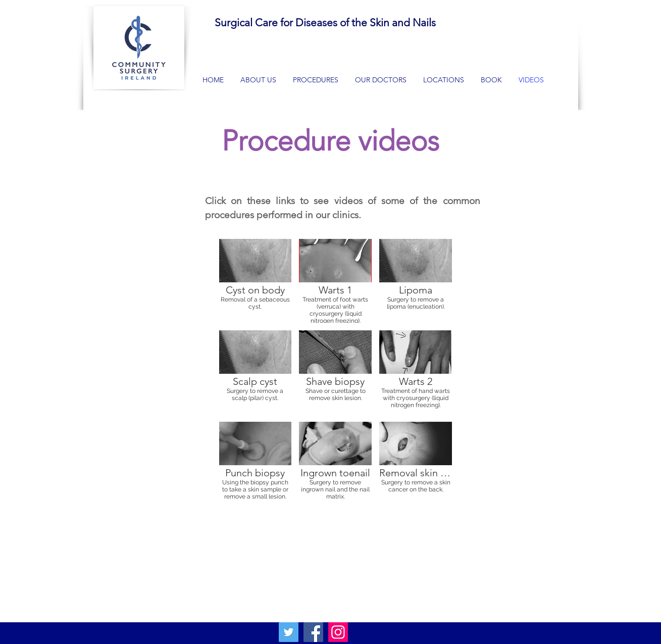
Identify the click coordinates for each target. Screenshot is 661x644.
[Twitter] (289, 632)
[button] (316, 80)
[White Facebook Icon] (535, 604)
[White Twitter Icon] (555, 604)
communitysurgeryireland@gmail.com (189, 582)
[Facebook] (313, 632)
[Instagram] (338, 632)
